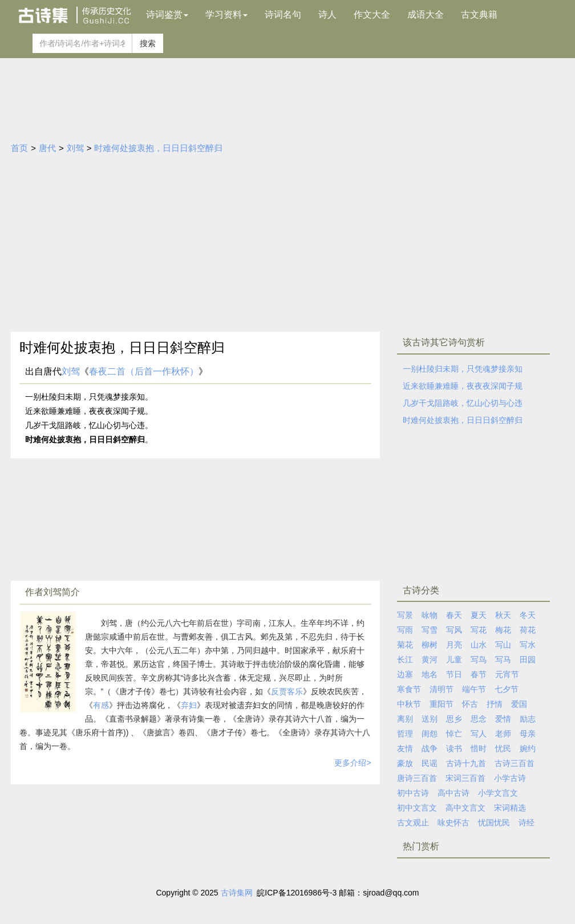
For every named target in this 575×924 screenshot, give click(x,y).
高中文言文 (465, 808)
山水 (479, 645)
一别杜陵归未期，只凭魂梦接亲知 (463, 369)
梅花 (503, 630)
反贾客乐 (287, 691)
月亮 (454, 645)
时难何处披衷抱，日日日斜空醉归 (158, 148)
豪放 (405, 763)
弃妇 (189, 705)
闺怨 (430, 734)
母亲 (528, 734)
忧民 (503, 748)
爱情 (503, 719)
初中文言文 (417, 808)
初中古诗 (413, 793)
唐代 (47, 148)
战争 (430, 748)
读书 (454, 748)
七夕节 (507, 689)
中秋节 (409, 704)
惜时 (479, 748)
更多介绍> (353, 763)
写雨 (405, 630)
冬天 (528, 615)
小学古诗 (510, 778)
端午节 (474, 689)
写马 (503, 660)
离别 (405, 719)
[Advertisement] (287, 246)
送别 (430, 719)
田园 (528, 660)
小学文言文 (498, 793)
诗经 (527, 823)
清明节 (442, 689)
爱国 (519, 704)
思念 (479, 719)
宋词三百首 (465, 778)
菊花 (405, 645)
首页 (19, 148)
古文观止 (413, 823)
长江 (405, 660)
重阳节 (442, 704)
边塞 (405, 674)
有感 (101, 705)
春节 (479, 674)
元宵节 (507, 674)
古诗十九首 (466, 763)
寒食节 (409, 689)
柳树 (430, 645)
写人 (479, 734)
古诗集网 (237, 893)
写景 (405, 615)
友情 (405, 748)
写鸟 (479, 660)
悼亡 (454, 734)
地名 (430, 674)
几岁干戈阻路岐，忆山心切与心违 (463, 403)
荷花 (528, 630)
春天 (454, 615)
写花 (479, 630)
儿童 (454, 660)
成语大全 (426, 15)
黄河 (430, 660)
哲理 (405, 734)
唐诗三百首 (417, 778)
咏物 (430, 615)
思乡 (454, 719)
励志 (528, 719)
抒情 (495, 704)
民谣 (430, 763)
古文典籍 (479, 15)
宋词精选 (510, 808)
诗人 (327, 15)
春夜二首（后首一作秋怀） (144, 371)
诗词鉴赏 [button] (167, 15)
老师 (503, 734)
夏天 (479, 615)
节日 (454, 674)
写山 (503, 645)
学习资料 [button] (226, 15)
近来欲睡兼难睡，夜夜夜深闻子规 (463, 386)
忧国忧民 (494, 823)
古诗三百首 (515, 763)
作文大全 (372, 15)
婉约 (528, 748)
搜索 (148, 43)
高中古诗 (453, 793)
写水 (528, 645)
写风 (454, 630)
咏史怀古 (453, 823)
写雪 (430, 630)
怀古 (470, 704)
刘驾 (75, 148)
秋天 (503, 615)
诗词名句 (283, 15)
